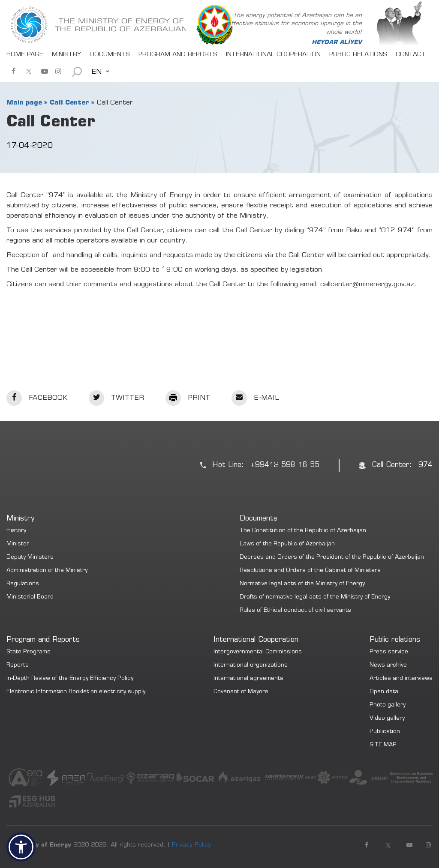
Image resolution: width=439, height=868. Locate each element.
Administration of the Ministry (47, 571)
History (16, 531)
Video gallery (387, 719)
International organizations (251, 666)
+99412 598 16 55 (285, 465)
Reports (18, 666)
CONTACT (411, 55)
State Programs (29, 652)
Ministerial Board (30, 597)
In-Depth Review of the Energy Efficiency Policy (70, 679)
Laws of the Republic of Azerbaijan (287, 544)
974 (425, 465)
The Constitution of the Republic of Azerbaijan (303, 531)
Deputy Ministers (30, 558)
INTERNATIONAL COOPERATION (273, 55)
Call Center (69, 103)
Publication (385, 732)
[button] (21, 847)
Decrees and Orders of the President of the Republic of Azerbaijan (332, 558)
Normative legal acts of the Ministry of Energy (302, 584)
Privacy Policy (191, 845)
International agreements (248, 679)
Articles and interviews (401, 679)
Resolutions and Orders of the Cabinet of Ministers (310, 571)
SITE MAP (383, 745)
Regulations (23, 584)
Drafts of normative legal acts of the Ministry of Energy (315, 597)
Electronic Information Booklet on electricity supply (76, 692)
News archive (388, 666)
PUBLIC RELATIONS (358, 55)
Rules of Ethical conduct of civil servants (295, 611)
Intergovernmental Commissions (258, 652)
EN (96, 72)
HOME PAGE (25, 55)
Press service (389, 652)
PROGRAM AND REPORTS (178, 55)
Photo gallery (388, 705)
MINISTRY (66, 55)
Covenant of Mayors (241, 692)
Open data (384, 692)
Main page (24, 103)
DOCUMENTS (110, 55)
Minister (18, 544)
